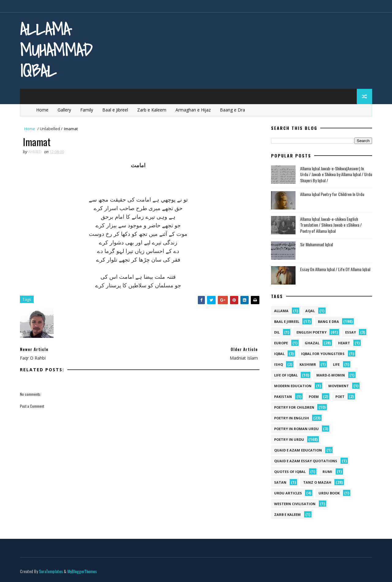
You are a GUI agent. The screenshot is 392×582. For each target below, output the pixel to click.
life (336, 364)
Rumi (327, 472)
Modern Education (293, 386)
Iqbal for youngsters (323, 354)
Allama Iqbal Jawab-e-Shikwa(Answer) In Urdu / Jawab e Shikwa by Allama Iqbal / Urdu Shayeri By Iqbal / (336, 174)
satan (280, 482)
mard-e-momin (331, 375)
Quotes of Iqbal (290, 472)
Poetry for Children (294, 407)
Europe (281, 343)
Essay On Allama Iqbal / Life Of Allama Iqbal (335, 269)
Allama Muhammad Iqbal (56, 50)
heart (344, 343)
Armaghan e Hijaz (193, 110)
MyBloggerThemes (82, 571)
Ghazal (312, 343)
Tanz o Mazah (317, 482)
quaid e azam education (298, 450)
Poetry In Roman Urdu (296, 429)
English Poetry (311, 332)
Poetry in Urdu (289, 439)
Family (87, 110)
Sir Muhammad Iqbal (317, 244)
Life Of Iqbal (286, 375)
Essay (351, 332)
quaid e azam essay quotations (306, 461)
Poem (314, 397)
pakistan (283, 397)
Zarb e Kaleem (152, 110)
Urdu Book (329, 493)
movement (339, 386)
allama (281, 311)
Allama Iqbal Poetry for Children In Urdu (332, 194)
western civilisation (295, 504)
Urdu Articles (288, 493)
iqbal (279, 354)
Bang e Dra (328, 321)
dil (277, 332)
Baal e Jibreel (115, 110)
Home (42, 110)
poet (340, 397)
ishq (279, 364)
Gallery (64, 110)
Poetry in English (292, 418)
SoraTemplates (51, 571)
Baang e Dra (232, 110)
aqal (310, 311)
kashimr (308, 364)
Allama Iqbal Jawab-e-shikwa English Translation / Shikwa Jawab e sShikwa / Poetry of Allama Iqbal (331, 225)
